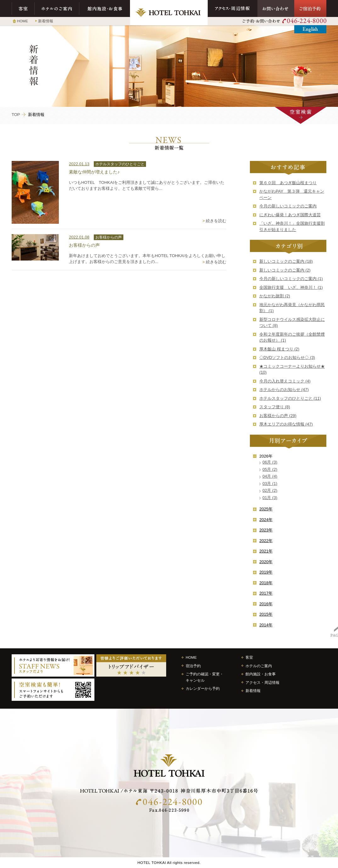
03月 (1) (270, 483)
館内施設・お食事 (105, 8)
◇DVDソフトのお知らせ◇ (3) (287, 357)
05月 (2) (270, 469)
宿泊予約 (193, 666)
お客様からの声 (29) (278, 416)
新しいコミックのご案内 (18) (286, 261)
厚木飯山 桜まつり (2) (279, 349)
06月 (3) (270, 462)
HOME (23, 21)
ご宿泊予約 (310, 8)
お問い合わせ (276, 8)
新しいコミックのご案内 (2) (285, 270)
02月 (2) (270, 490)
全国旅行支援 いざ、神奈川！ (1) (291, 287)
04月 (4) (270, 476)
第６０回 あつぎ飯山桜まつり (288, 183)
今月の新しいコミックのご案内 (288, 206)
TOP (16, 115)
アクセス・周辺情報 (233, 8)
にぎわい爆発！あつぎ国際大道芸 (290, 215)
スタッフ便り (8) (275, 407)
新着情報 (46, 21)
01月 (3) (270, 498)
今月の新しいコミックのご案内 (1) (291, 279)
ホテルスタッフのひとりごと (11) (290, 398)
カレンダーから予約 (203, 688)
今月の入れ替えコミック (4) (285, 381)
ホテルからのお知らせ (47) (284, 390)
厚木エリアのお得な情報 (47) (286, 424)
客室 (23, 8)
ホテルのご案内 (57, 8)
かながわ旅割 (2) (275, 296)
